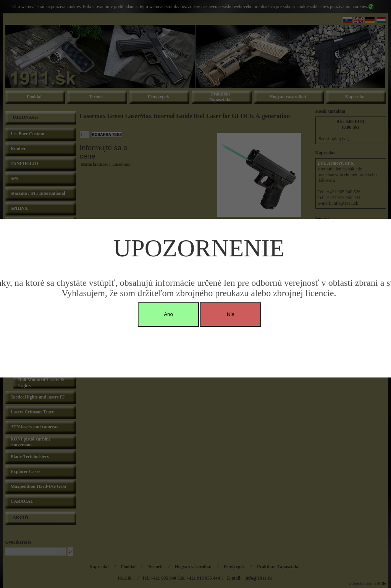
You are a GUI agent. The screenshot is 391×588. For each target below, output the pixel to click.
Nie (231, 314)
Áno (168, 314)
